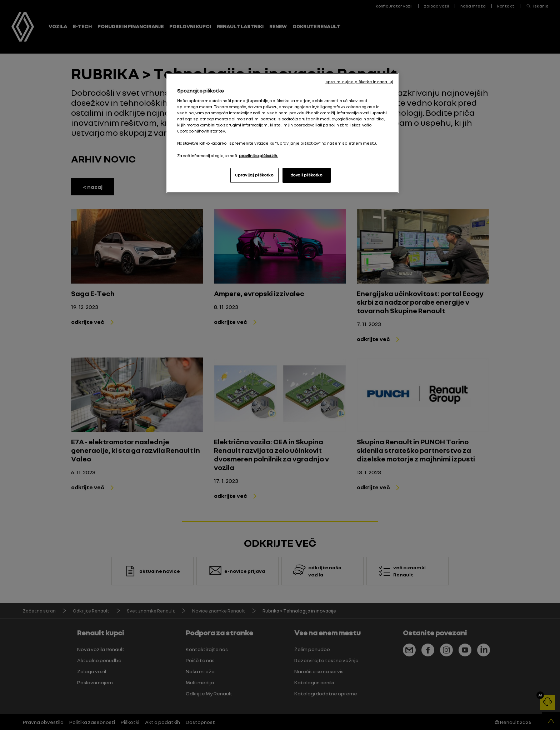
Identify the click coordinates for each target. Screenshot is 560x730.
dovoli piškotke (307, 175)
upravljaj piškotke (254, 175)
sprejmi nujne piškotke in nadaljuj (359, 82)
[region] (282, 133)
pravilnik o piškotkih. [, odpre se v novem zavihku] (259, 156)
